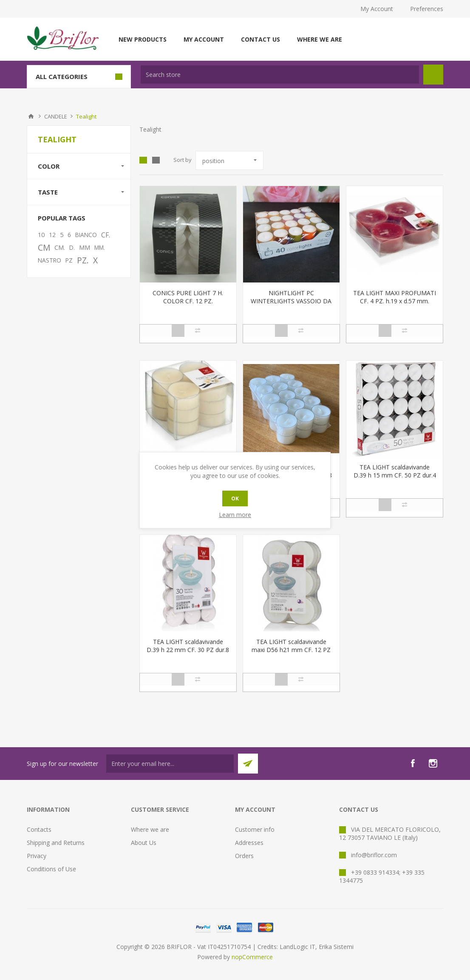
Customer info (255, 829)
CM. (60, 247)
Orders (244, 856)
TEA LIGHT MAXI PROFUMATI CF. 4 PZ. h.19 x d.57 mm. (395, 297)
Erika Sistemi (336, 947)
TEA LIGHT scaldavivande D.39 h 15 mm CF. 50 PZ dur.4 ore (395, 475)
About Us (144, 843)
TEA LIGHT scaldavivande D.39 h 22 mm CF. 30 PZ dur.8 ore (188, 650)
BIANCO (86, 235)
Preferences (427, 9)
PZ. (83, 260)
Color (49, 166)
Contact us (260, 39)
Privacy (37, 856)
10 (41, 235)
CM (44, 247)
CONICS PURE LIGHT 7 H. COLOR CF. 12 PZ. (188, 297)
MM (85, 247)
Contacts (39, 829)
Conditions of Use (51, 869)
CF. (106, 235)
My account (204, 39)
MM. (100, 247)
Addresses (249, 843)
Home (31, 116)
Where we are (320, 39)
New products (143, 39)
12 (52, 235)
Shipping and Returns (56, 843)
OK (235, 498)
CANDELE (56, 116)
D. (72, 247)
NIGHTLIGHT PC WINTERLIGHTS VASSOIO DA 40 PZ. (291, 301)
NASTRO (50, 260)
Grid (143, 160)
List (156, 160)
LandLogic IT (297, 947)
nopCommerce (252, 957)
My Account (377, 9)
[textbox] (280, 75)
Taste (48, 192)
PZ (69, 260)
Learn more (235, 515)
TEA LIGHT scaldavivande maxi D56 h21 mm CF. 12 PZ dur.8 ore (291, 650)
